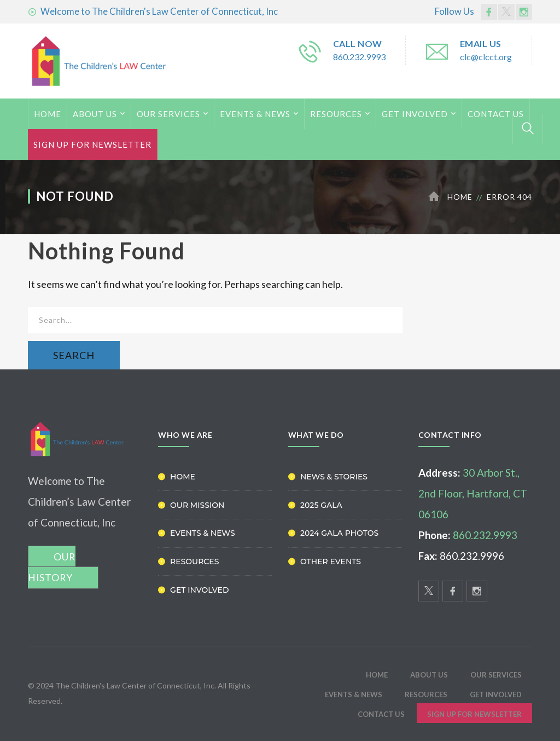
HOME (48, 114)
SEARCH (74, 355)
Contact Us (496, 114)
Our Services (168, 114)
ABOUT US (95, 114)
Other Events (331, 561)
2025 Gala (321, 505)
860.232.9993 (359, 57)
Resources (336, 114)
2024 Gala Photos (339, 533)
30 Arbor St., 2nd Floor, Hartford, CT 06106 (473, 493)
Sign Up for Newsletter (92, 144)
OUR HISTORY (52, 567)
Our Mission (197, 505)
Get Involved (415, 114)
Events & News (255, 114)
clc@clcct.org (486, 57)
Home (460, 197)
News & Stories (334, 477)
